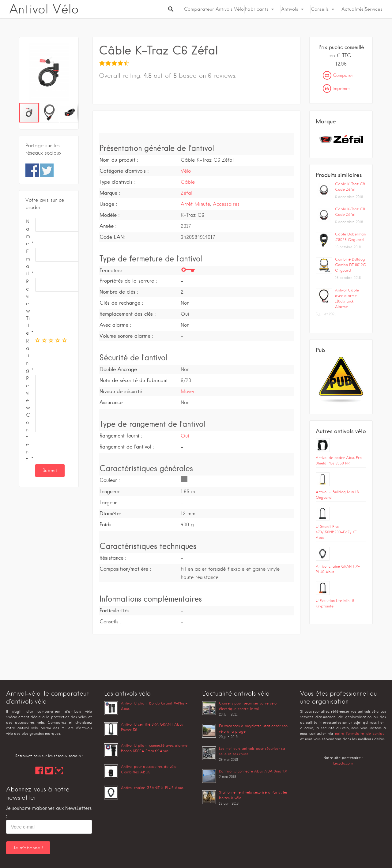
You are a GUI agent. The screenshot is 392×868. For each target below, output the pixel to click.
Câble (188, 182)
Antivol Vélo (44, 9)
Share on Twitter (47, 170)
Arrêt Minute (195, 204)
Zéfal (187, 193)
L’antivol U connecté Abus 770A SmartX (253, 771)
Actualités (352, 9)
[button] (73, 73)
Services (373, 9)
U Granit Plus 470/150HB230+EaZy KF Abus (336, 532)
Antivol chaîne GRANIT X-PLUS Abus (152, 788)
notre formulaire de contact (360, 733)
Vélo (186, 171)
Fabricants (257, 9)
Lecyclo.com (343, 763)
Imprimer (336, 88)
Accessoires (226, 204)
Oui (185, 436)
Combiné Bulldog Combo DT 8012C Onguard (351, 265)
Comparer (338, 75)
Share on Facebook (32, 170)
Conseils (320, 9)
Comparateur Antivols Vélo (214, 9)
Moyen (188, 391)
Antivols (290, 9)
